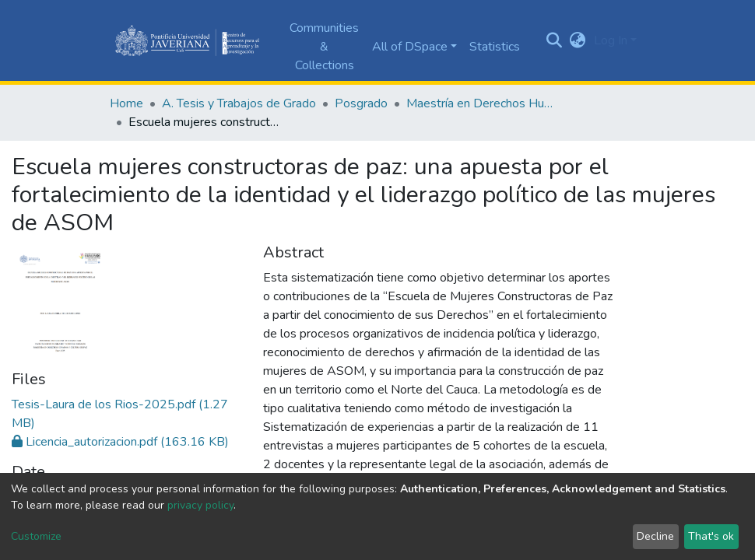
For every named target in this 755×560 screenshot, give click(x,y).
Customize (36, 536)
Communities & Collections (324, 47)
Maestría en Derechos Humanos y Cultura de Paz (484, 103)
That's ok (711, 536)
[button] (578, 40)
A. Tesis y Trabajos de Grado (239, 103)
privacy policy (200, 505)
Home (126, 103)
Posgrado (361, 103)
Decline (655, 536)
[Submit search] (555, 40)
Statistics (495, 47)
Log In (611, 40)
